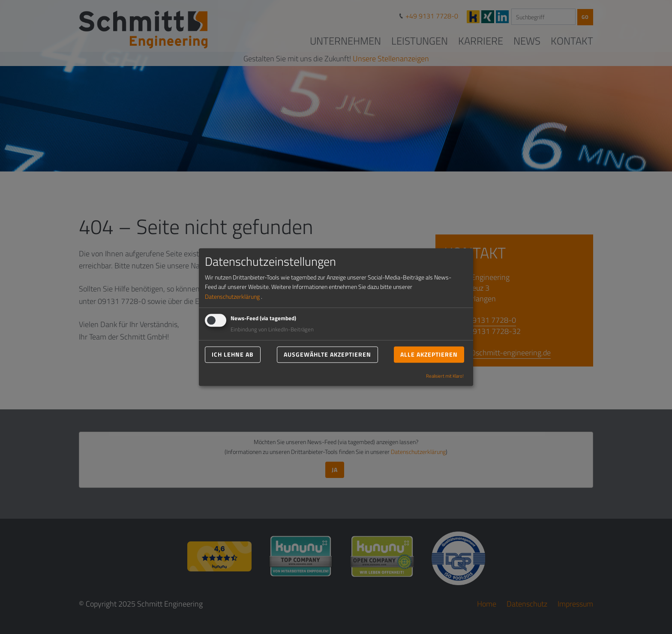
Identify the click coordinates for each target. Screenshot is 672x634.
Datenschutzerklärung (232, 296)
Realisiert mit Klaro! (445, 376)
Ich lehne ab (233, 354)
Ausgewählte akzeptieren (327, 354)
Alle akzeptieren (429, 354)
